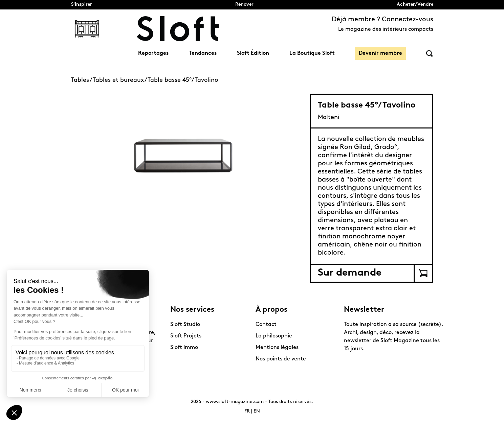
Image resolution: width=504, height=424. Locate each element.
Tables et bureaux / (120, 80)
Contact (266, 325)
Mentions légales (277, 348)
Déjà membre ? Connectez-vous (382, 20)
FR (247, 411)
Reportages (153, 53)
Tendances (203, 53)
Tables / (82, 80)
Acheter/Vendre (415, 5)
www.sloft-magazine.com (235, 402)
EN (257, 411)
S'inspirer (82, 5)
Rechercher (430, 54)
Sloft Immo (184, 348)
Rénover (244, 5)
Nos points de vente (281, 359)
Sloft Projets (186, 336)
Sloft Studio (185, 325)
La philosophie (274, 336)
